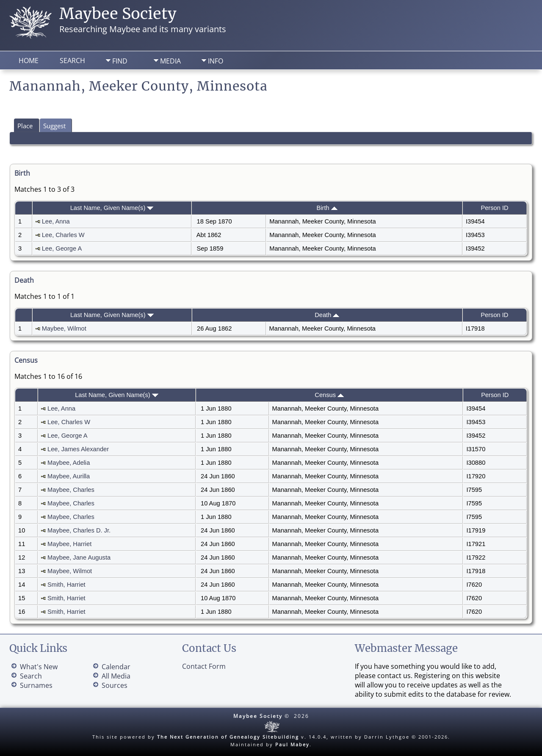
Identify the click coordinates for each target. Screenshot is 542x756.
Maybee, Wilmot (64, 328)
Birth (327, 208)
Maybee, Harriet (69, 544)
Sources (115, 685)
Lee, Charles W (63, 235)
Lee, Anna (56, 221)
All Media (116, 676)
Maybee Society (118, 14)
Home (29, 61)
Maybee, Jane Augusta (79, 557)
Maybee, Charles (71, 490)
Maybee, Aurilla (69, 476)
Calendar (116, 667)
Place (25, 126)
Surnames (36, 685)
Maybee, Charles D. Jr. (79, 530)
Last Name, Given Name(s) (112, 208)
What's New (39, 667)
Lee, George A (62, 248)
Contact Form (204, 666)
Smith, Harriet (66, 585)
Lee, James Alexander (78, 449)
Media (170, 61)
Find (120, 61)
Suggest (54, 126)
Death (327, 315)
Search (72, 61)
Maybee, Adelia (69, 463)
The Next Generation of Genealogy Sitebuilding (228, 737)
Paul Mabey (292, 744)
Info (216, 61)
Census (329, 395)
